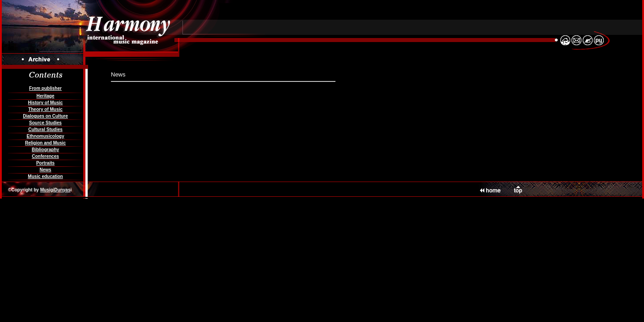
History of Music (46, 103)
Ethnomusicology (46, 136)
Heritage (45, 96)
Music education (45, 176)
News (45, 170)
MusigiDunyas (55, 190)
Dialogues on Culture (45, 116)
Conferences (45, 156)
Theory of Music (45, 109)
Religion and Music (45, 143)
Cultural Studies (45, 129)
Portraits (45, 163)
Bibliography (45, 150)
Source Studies (45, 123)
